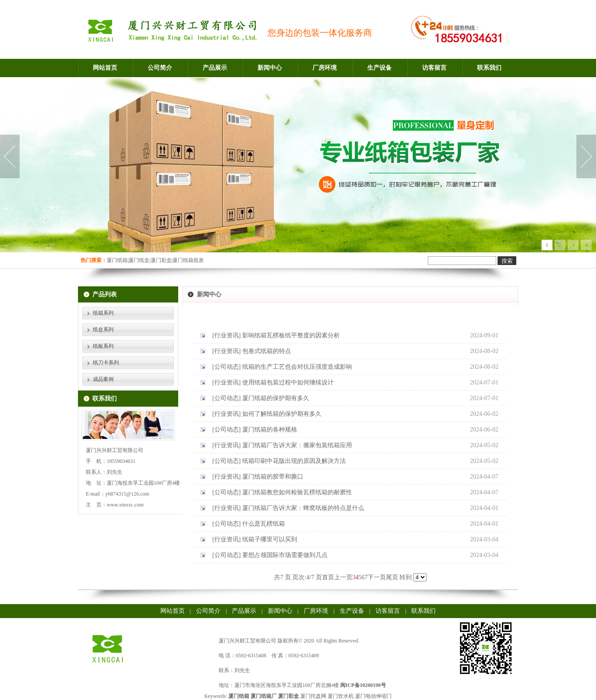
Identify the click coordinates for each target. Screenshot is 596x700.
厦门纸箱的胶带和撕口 (273, 477)
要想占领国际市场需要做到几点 (285, 555)
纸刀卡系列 (106, 363)
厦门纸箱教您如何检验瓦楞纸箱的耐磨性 (297, 492)
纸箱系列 (103, 313)
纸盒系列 (103, 330)
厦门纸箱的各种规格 (270, 430)
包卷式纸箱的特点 (267, 351)
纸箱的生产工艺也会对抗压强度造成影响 (297, 367)
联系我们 (489, 68)
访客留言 (434, 68)
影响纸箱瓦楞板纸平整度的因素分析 (291, 335)
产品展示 (215, 68)
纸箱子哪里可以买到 (270, 539)
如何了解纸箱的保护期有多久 (282, 414)
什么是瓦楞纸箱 (264, 524)
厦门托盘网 (313, 696)
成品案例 (103, 379)
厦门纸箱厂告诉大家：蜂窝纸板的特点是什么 (303, 508)
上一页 (343, 577)
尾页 (392, 577)
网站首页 (105, 68)
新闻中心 (270, 68)
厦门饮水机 (341, 696)
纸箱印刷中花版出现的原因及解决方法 (294, 461)
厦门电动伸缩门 (373, 696)
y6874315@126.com (127, 494)
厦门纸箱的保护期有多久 (276, 398)
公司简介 (160, 68)
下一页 (377, 577)
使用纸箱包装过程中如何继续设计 (288, 382)
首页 (328, 577)
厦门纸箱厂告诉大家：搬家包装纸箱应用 (297, 445)
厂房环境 (325, 68)
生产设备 (379, 68)
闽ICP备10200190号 (363, 685)
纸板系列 (103, 346)
